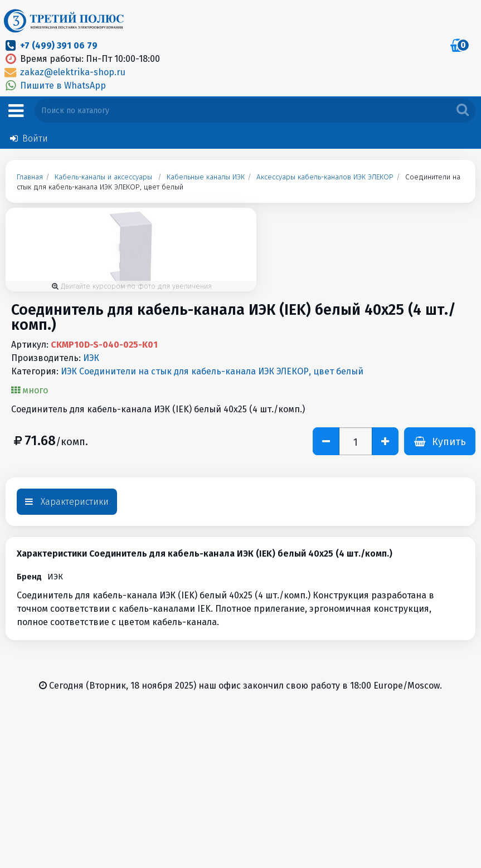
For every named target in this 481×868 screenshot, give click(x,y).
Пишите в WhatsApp (54, 86)
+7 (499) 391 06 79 (59, 45)
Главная (30, 177)
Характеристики (67, 502)
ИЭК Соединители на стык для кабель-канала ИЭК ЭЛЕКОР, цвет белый (212, 371)
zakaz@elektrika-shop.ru (64, 72)
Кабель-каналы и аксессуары (103, 177)
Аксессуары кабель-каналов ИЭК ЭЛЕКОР (325, 177)
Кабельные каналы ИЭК (206, 177)
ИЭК (91, 358)
